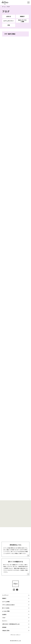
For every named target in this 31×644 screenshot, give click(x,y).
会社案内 (4, 614)
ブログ (6, 11)
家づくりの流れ (6, 608)
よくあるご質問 (6, 611)
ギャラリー (5, 621)
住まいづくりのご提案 (22, 21)
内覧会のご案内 (6, 631)
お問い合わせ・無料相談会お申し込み (11, 624)
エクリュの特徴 (6, 602)
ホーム (4, 7)
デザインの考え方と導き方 (8, 605)
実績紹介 (22, 16)
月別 (9, 25)
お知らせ (9, 16)
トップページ (5, 595)
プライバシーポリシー (16, 635)
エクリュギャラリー (9, 21)
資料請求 (4, 627)
